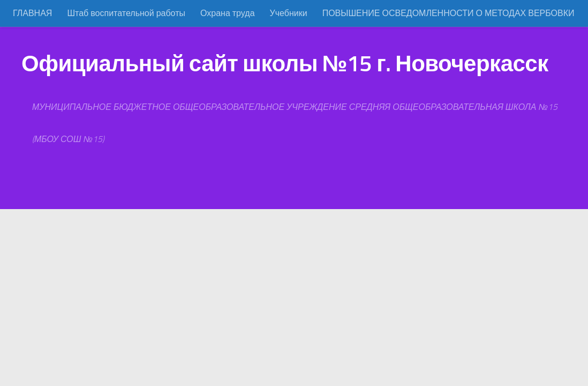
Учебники (289, 13)
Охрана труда (228, 13)
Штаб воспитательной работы (126, 13)
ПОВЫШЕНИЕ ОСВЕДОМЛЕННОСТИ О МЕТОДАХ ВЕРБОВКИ (448, 13)
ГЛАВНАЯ (32, 13)
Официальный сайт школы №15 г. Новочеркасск (285, 64)
